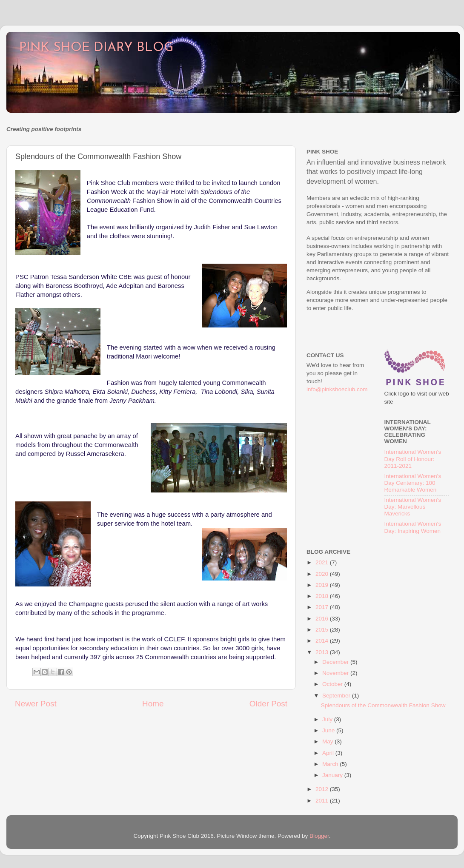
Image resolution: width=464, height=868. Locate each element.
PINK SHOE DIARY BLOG (96, 48)
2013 (323, 652)
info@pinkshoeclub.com (337, 389)
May (328, 741)
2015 (323, 630)
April (329, 753)
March (331, 764)
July (328, 719)
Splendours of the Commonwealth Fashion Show (383, 705)
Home (153, 704)
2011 (323, 801)
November (336, 673)
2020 (323, 574)
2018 (323, 596)
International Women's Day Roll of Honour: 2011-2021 (413, 459)
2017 (323, 607)
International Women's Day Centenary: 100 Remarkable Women (413, 483)
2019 (323, 585)
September (337, 696)
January (333, 775)
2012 (323, 789)
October (333, 684)
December (336, 662)
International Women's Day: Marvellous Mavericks (413, 507)
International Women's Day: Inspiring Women (413, 527)
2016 (323, 619)
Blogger (319, 836)
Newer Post (36, 704)
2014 (323, 641)
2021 (323, 562)
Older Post (268, 704)
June (329, 730)
